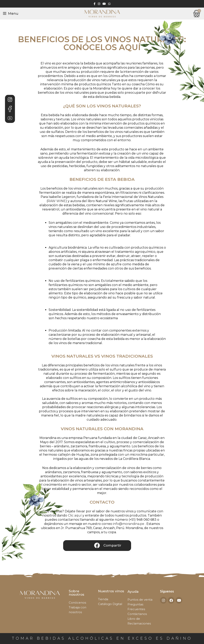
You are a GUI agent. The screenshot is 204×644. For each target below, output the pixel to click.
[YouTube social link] (104, 4)
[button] (97, 546)
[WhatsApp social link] (109, 4)
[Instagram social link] (99, 4)
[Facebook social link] (95, 4)
